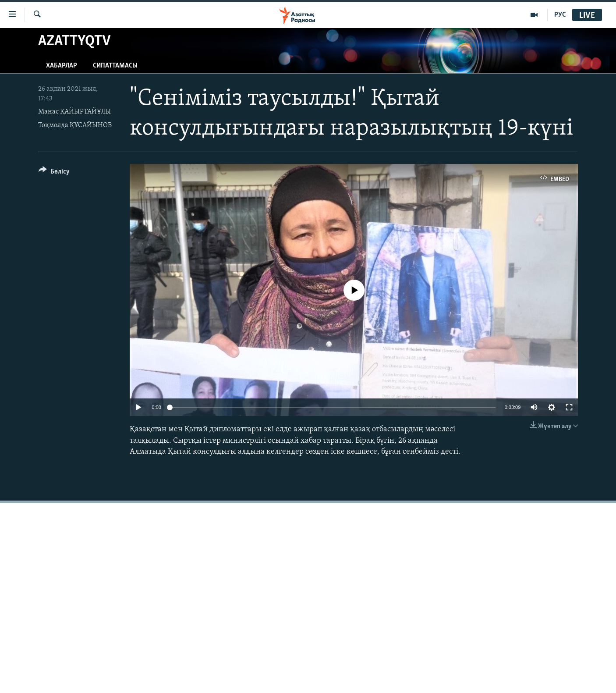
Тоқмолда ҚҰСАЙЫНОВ (75, 125)
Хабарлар (62, 66)
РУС (560, 15)
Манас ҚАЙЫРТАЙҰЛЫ (74, 112)
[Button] (54, 173)
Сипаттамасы (115, 66)
